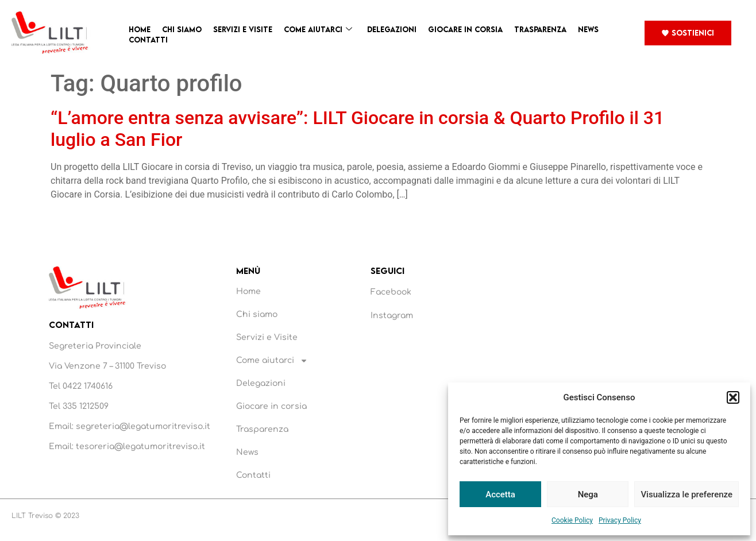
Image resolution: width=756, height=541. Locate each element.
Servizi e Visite (243, 29)
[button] (733, 397)
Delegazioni (392, 29)
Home (140, 29)
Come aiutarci (318, 30)
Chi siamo (182, 29)
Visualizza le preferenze (686, 494)
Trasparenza (540, 29)
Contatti (148, 40)
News (588, 29)
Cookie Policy (572, 520)
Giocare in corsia (465, 29)
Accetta (500, 494)
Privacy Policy (620, 520)
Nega (588, 494)
